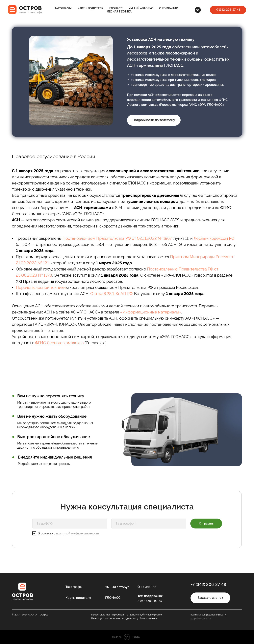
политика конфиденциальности (208, 615)
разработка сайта (201, 619)
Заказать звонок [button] (210, 598)
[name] (70, 524)
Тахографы (63, 8)
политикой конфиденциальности (77, 533)
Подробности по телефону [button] (154, 120)
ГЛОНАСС (116, 8)
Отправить (206, 524)
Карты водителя (90, 8)
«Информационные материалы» (151, 312)
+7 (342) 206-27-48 (208, 585)
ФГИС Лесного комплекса (59, 343)
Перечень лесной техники (41, 288)
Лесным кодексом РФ (214, 238)
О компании (169, 8)
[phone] (149, 524)
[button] (228, 10)
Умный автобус (141, 8)
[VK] (198, 10)
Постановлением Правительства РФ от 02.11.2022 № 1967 (117, 238)
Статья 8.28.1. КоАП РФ (111, 294)
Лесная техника (119, 11)
